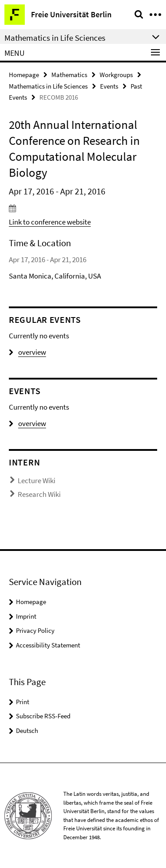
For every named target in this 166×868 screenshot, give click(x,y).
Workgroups (116, 75)
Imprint (26, 616)
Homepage (24, 75)
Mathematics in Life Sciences (48, 86)
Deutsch (27, 730)
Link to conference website (50, 222)
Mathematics (69, 75)
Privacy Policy (35, 630)
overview (27, 352)
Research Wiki (39, 494)
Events (109, 86)
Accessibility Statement (48, 645)
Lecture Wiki (37, 480)
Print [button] (23, 702)
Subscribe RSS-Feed (43, 716)
